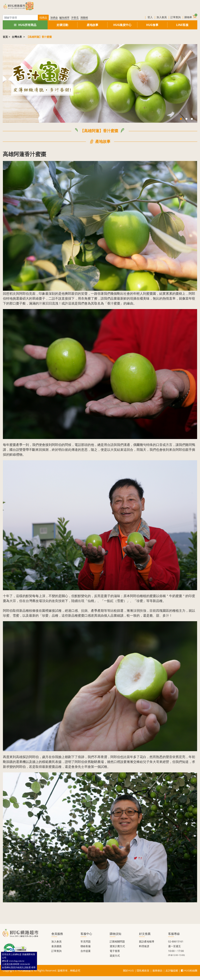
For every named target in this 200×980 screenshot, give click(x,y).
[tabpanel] (100, 83)
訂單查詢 (176, 17)
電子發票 (115, 951)
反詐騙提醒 (172, 970)
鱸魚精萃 (64, 18)
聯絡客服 (86, 946)
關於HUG (128, 970)
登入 (150, 17)
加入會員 (162, 17)
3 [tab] (192, 119)
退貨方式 (115, 956)
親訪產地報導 (147, 941)
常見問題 (86, 941)
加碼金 (54, 18)
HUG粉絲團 (189, 970)
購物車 (190, 17)
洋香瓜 (75, 18)
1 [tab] (181, 119)
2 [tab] (186, 119)
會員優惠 (56, 946)
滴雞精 (84, 18)
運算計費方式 (117, 946)
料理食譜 (144, 946)
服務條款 (157, 970)
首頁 (5, 37)
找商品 (43, 18)
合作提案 (86, 951)
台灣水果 (17, 37)
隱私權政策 (143, 970)
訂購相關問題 (117, 941)
